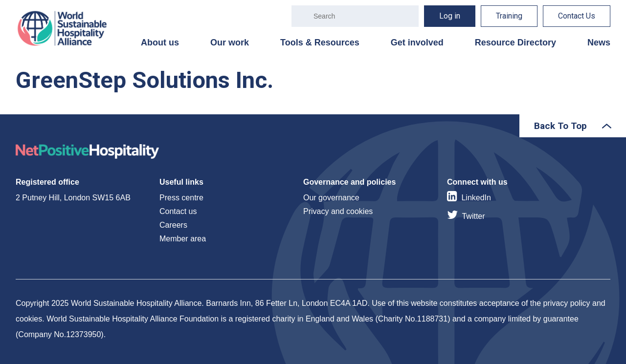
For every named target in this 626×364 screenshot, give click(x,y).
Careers (173, 225)
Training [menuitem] (509, 16)
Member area (183, 239)
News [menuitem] (599, 43)
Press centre (181, 198)
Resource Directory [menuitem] (515, 43)
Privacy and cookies (338, 211)
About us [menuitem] (160, 43)
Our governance (331, 198)
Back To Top (560, 126)
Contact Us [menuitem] (577, 16)
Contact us (178, 211)
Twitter (473, 216)
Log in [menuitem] (450, 16)
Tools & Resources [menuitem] (320, 43)
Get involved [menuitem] (417, 43)
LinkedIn (476, 198)
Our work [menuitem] (230, 43)
